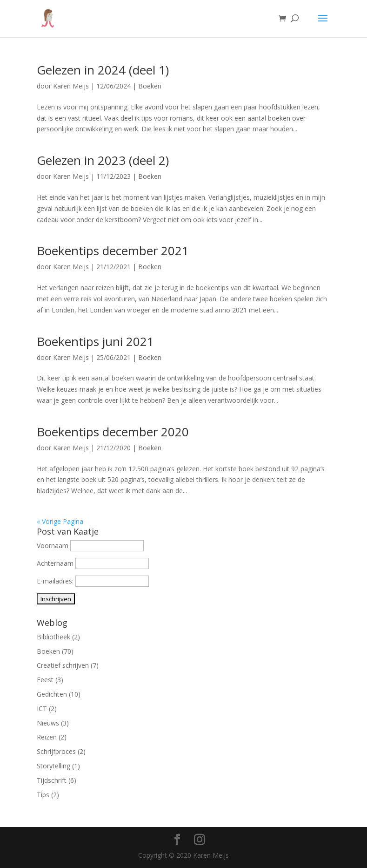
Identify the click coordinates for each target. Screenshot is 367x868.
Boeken (150, 86)
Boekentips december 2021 (113, 251)
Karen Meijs (71, 86)
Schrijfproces (56, 751)
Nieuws (48, 723)
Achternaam (55, 563)
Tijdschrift (52, 780)
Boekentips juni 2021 (95, 341)
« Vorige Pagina (60, 521)
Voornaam (53, 546)
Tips (43, 795)
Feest (45, 680)
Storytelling (53, 766)
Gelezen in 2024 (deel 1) (103, 70)
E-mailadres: (56, 581)
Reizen (47, 737)
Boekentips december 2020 (113, 432)
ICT (42, 709)
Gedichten (52, 694)
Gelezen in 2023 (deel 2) (103, 160)
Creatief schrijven (63, 665)
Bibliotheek (53, 637)
